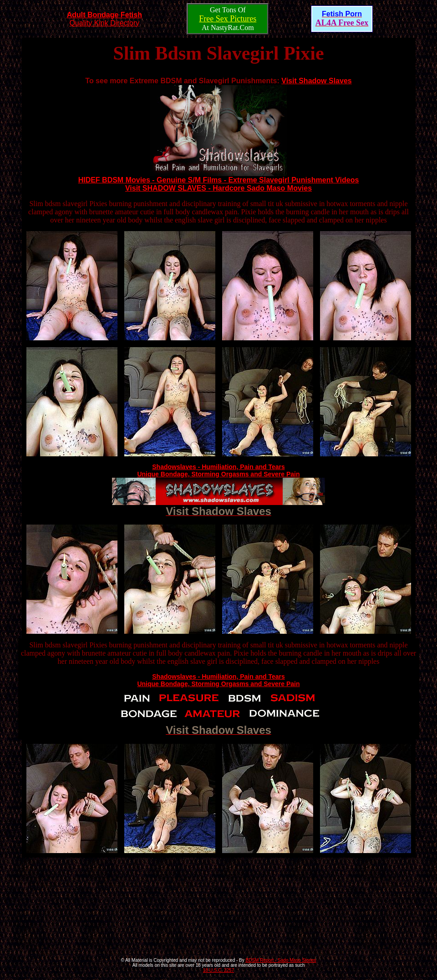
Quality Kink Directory (104, 19)
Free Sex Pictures (228, 19)
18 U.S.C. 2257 (218, 970)
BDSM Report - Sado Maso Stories (281, 960)
